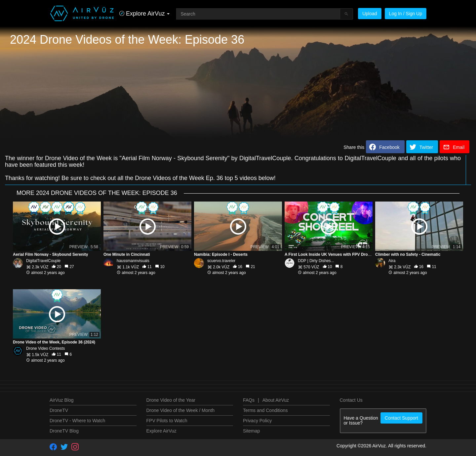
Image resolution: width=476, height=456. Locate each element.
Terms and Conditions (265, 410)
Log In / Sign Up (406, 14)
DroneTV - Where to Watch (77, 421)
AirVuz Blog (62, 400)
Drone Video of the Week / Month (181, 410)
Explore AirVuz (161, 431)
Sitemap (251, 431)
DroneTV (59, 410)
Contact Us (351, 400)
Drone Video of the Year (171, 400)
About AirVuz (276, 400)
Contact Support (401, 418)
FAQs (249, 400)
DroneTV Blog (64, 431)
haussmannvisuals (133, 261)
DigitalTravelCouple (43, 261)
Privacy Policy (257, 421)
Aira (392, 261)
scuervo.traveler (221, 261)
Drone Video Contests (45, 348)
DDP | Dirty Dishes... (316, 261)
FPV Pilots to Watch (167, 421)
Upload (370, 14)
